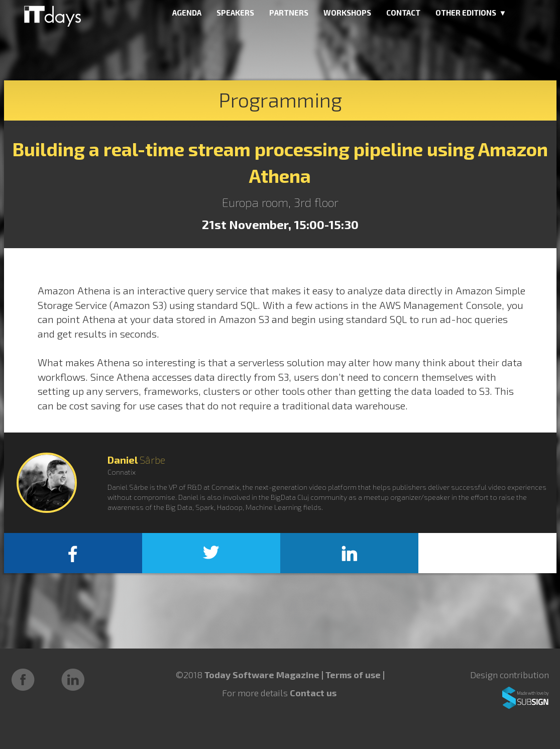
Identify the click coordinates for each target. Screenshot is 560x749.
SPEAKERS (235, 13)
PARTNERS (289, 13)
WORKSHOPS (347, 13)
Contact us (313, 693)
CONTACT (403, 13)
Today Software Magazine (262, 675)
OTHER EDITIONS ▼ (471, 13)
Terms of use (354, 675)
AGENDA (187, 13)
